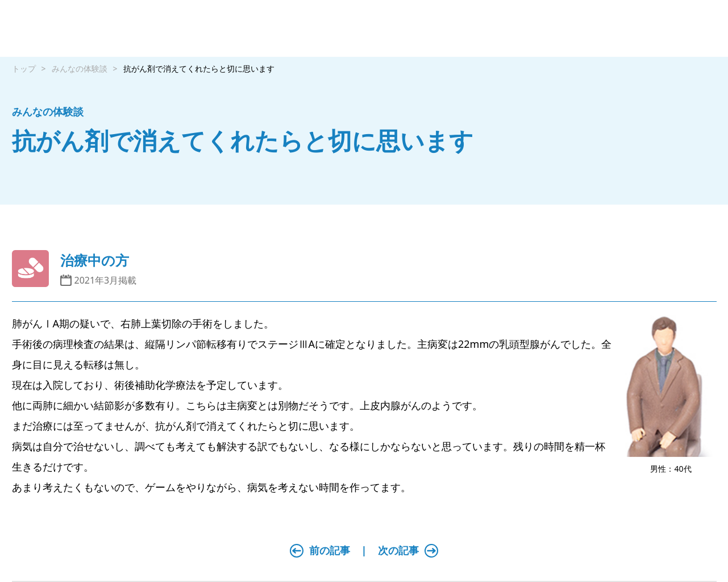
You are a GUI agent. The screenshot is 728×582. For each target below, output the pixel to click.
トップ (24, 68)
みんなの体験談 (80, 68)
